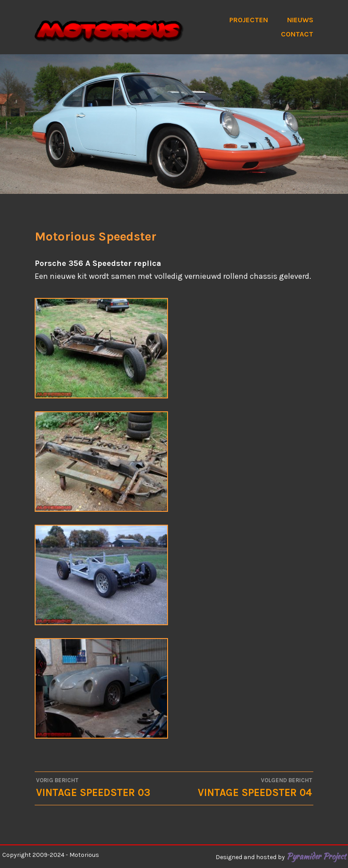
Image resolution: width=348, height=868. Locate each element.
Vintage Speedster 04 (243, 787)
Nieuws (300, 20)
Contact (297, 34)
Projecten (249, 20)
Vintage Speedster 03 (105, 787)
